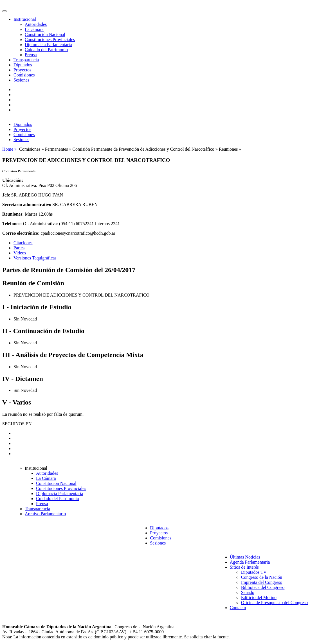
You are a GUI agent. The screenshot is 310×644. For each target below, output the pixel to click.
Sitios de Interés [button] (244, 567)
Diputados (23, 65)
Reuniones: (13, 214)
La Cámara (46, 478)
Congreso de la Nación (262, 577)
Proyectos (22, 70)
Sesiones (21, 80)
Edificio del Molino (259, 597)
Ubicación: (13, 180)
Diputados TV (254, 572)
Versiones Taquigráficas (35, 258)
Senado (248, 592)
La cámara (34, 29)
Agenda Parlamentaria (250, 562)
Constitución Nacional (45, 34)
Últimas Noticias (245, 557)
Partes (19, 248)
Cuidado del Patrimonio (46, 50)
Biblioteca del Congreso (263, 587)
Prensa (31, 55)
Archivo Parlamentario (45, 514)
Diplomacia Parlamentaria (48, 45)
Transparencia (26, 60)
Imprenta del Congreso (262, 582)
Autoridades (36, 24)
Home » (10, 149)
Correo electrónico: (21, 233)
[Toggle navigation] (5, 11)
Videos (20, 253)
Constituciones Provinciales (50, 39)
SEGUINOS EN (17, 424)
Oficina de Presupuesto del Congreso (274, 603)
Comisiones (24, 75)
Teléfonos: (12, 224)
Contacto (238, 608)
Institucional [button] (25, 19)
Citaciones (23, 243)
